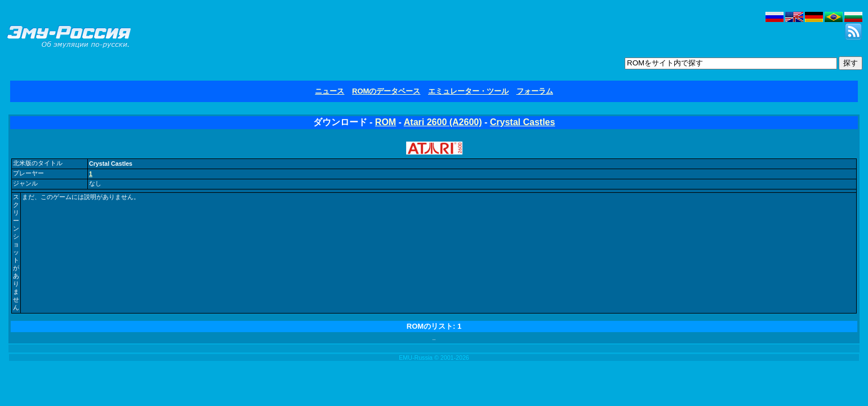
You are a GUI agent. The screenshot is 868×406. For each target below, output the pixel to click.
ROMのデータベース (386, 91)
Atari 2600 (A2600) (443, 122)
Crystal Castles (523, 122)
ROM (386, 122)
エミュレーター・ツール (468, 91)
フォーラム (535, 91)
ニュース (330, 91)
